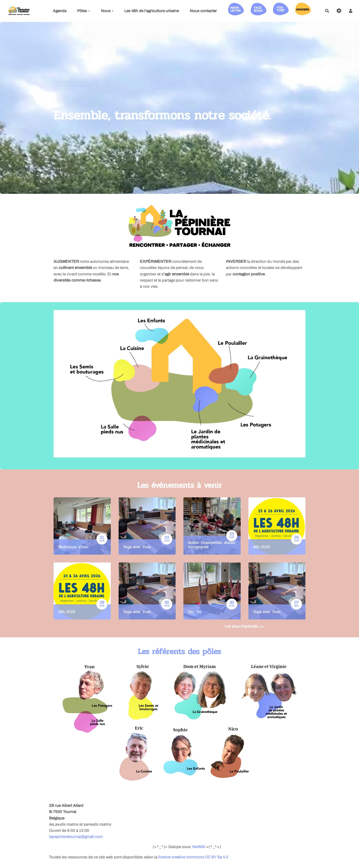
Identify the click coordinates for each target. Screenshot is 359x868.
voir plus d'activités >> (244, 626)
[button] (351, 11)
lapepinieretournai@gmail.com (76, 837)
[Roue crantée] (339, 11)
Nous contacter (203, 11)
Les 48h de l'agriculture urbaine (152, 11)
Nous (107, 11)
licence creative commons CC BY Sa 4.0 (193, 857)
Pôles (84, 11)
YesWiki (199, 847)
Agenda (60, 11)
